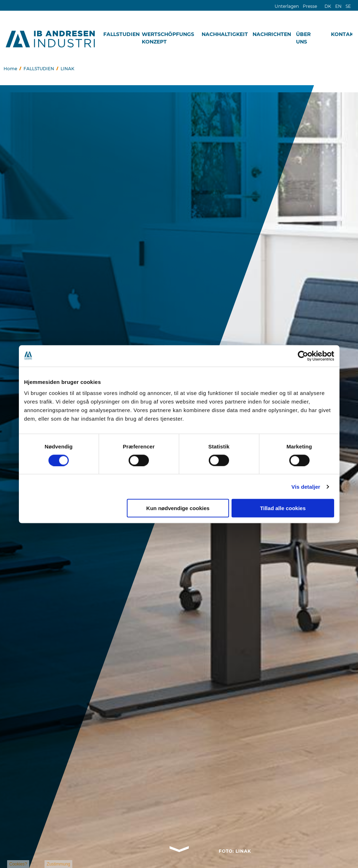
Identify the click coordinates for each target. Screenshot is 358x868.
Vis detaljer (306, 486)
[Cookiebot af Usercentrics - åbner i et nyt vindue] (303, 356)
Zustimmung (58, 864)
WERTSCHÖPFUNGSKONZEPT (166, 38)
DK (328, 6)
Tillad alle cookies (283, 508)
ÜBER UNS (303, 38)
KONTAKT (344, 34)
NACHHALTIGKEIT (225, 34)
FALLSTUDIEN (121, 34)
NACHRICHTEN (272, 34)
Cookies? (18, 864)
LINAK (68, 69)
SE (348, 6)
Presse (310, 6)
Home (10, 69)
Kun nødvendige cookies (178, 508)
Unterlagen (287, 6)
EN (338, 6)
